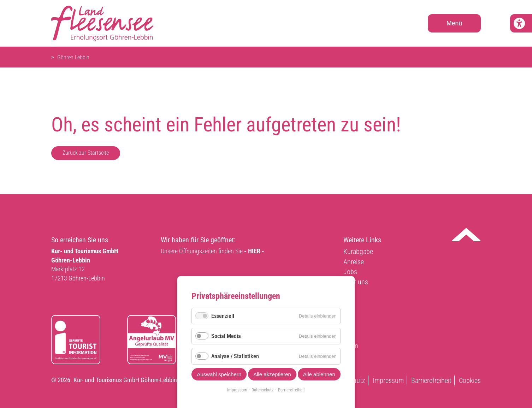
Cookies (470, 380)
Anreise (354, 262)
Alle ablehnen (319, 374)
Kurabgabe (358, 252)
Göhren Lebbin (73, 57)
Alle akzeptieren (272, 374)
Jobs (350, 272)
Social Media (226, 336)
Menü (454, 23)
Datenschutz (263, 390)
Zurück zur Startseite (86, 153)
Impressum (388, 380)
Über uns (356, 282)
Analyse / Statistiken (235, 356)
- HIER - (254, 251)
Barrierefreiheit (431, 380)
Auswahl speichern (219, 374)
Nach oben (466, 235)
